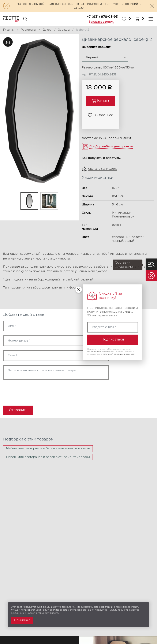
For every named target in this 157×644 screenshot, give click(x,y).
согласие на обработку (99, 352)
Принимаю (22, 620)
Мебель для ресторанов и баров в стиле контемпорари (48, 457)
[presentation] (28, 391)
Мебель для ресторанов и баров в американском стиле (48, 448)
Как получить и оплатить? (102, 158)
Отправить (18, 410)
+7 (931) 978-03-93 (102, 17)
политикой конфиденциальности (119, 354)
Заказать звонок (101, 22)
